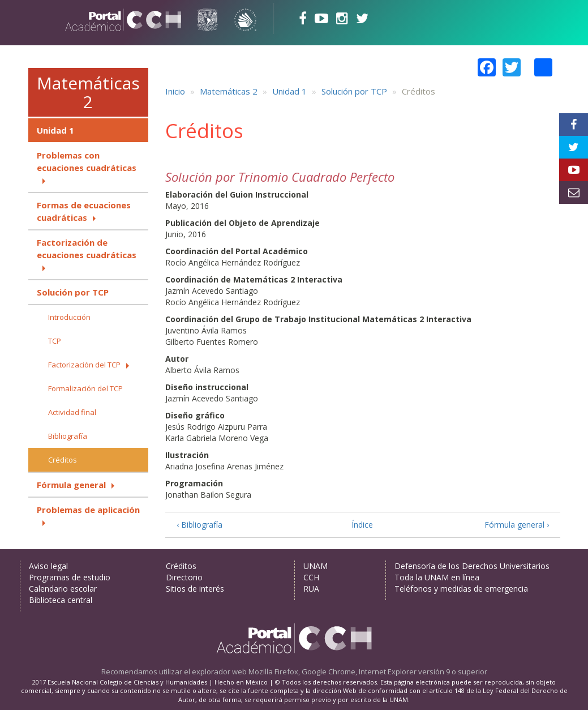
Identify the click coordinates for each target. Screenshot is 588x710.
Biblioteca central (61, 600)
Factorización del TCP (84, 365)
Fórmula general (71, 485)
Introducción (69, 317)
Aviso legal (48, 566)
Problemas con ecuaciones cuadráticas (87, 161)
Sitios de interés (195, 589)
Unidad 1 (55, 130)
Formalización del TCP (85, 388)
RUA (311, 589)
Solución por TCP (73, 292)
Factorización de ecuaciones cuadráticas (87, 249)
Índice (362, 525)
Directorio (184, 577)
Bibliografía (68, 436)
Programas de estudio (70, 577)
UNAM (316, 566)
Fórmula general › (517, 525)
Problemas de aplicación (88, 510)
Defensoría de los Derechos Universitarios (472, 566)
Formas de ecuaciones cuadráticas (84, 211)
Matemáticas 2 (88, 92)
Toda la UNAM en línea (437, 577)
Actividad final (72, 412)
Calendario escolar (63, 589)
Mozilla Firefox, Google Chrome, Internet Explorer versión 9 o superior (368, 671)
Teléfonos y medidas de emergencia (461, 589)
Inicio (175, 91)
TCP (55, 341)
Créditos (63, 460)
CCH (311, 577)
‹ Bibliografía (199, 525)
